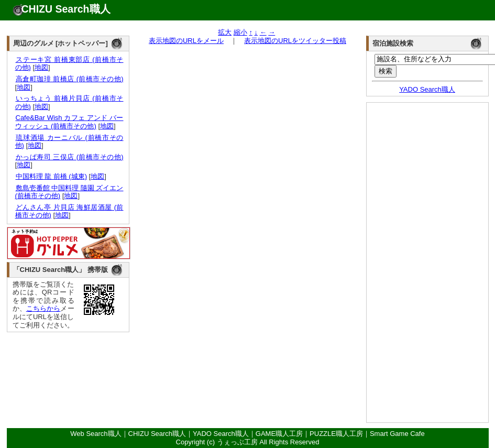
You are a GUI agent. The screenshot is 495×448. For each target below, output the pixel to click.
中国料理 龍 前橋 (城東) (51, 176)
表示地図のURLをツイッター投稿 (295, 41)
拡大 (225, 32)
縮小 (240, 32)
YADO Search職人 (427, 89)
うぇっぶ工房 (237, 442)
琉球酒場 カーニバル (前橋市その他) (69, 142)
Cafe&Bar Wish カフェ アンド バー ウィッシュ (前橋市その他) (69, 122)
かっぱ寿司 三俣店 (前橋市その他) (69, 157)
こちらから (43, 308)
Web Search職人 (96, 434)
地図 (41, 67)
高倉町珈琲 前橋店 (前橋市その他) (69, 79)
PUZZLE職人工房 (336, 434)
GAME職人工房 (279, 434)
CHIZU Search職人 (66, 9)
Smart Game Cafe (397, 434)
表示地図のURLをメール (186, 41)
